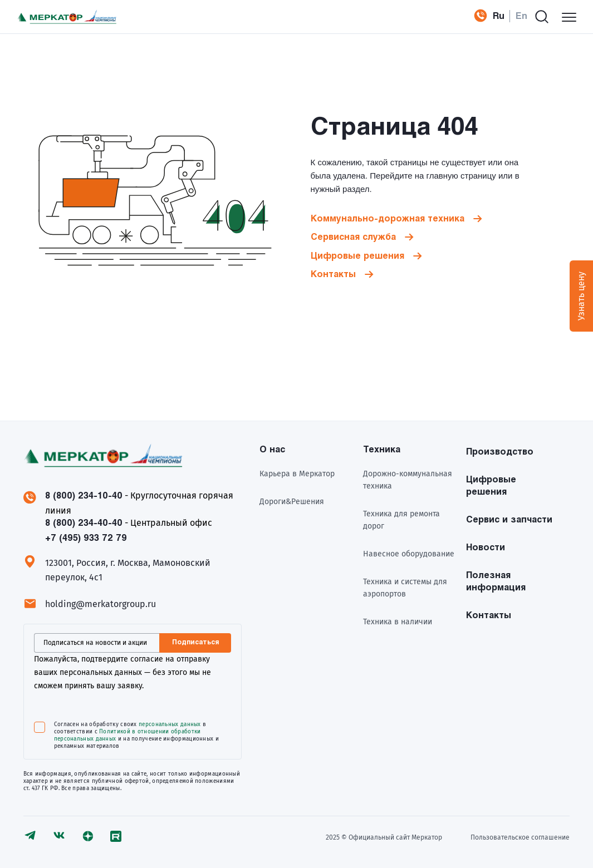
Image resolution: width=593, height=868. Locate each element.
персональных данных (170, 724)
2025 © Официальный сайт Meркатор (384, 837)
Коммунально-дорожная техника (388, 219)
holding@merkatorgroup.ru (101, 604)
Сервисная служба (353, 237)
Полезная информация (496, 582)
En (521, 16)
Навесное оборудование (409, 554)
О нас (272, 450)
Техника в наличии (398, 622)
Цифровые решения (357, 256)
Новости (486, 548)
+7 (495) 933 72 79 (476, 17)
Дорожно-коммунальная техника (408, 480)
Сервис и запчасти (509, 520)
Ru (499, 16)
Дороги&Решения (292, 502)
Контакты (333, 275)
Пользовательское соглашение (520, 837)
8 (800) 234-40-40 (84, 523)
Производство (500, 452)
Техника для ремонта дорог (401, 520)
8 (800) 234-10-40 (84, 496)
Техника (382, 450)
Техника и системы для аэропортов (405, 588)
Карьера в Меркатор (297, 474)
